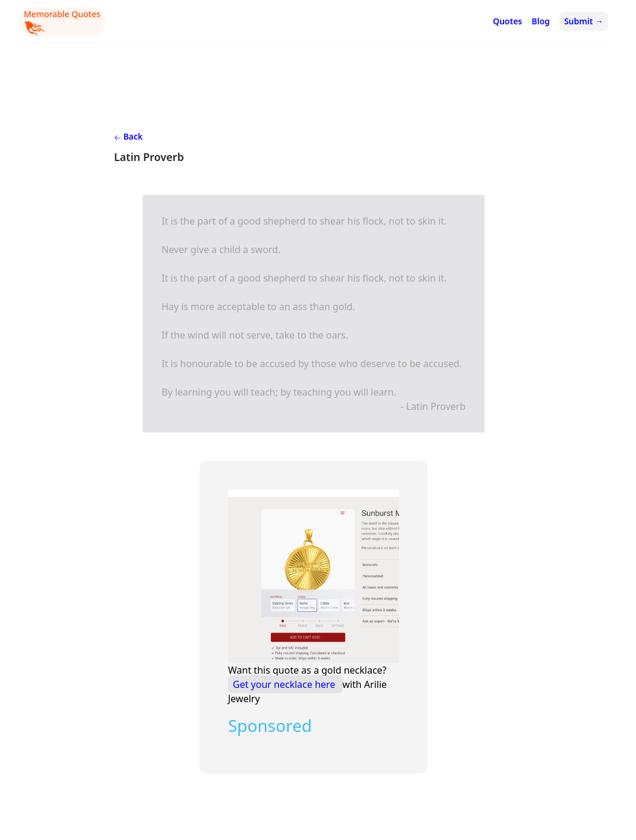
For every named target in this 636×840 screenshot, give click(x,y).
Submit (584, 21)
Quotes (507, 21)
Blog (541, 21)
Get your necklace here (285, 684)
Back (128, 136)
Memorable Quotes (62, 22)
